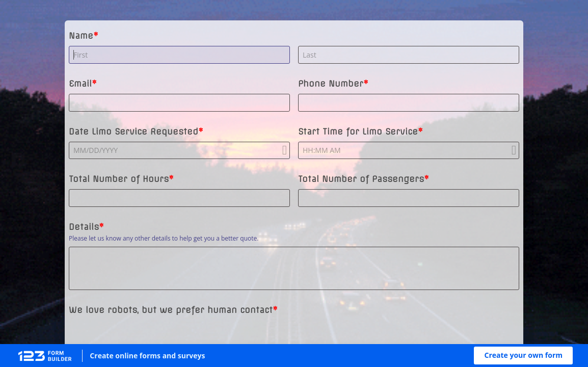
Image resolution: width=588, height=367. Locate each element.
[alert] (179, 151)
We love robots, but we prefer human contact (171, 310)
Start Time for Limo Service (358, 132)
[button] (523, 356)
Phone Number (331, 84)
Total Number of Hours (119, 179)
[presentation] (146, 340)
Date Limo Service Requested (133, 132)
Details (84, 227)
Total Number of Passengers (361, 179)
